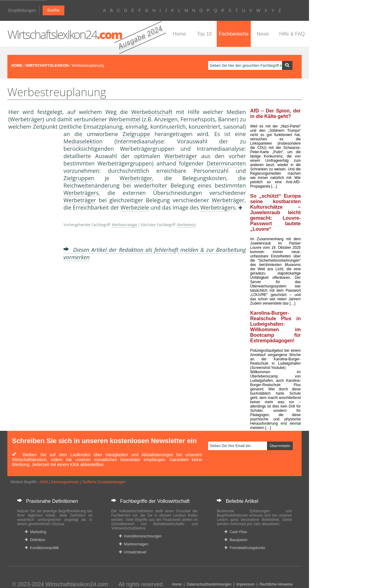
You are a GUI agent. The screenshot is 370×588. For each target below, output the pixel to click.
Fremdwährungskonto (245, 548)
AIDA (44, 482)
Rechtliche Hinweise (276, 584)
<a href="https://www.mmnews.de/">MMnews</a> (33, 232)
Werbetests (187, 225)
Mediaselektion (83, 141)
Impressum (245, 584)
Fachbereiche (234, 34)
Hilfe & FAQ (292, 34)
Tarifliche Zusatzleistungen (104, 482)
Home (179, 34)
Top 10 (204, 34)
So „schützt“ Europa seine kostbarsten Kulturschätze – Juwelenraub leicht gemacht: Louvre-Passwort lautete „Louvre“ (275, 212)
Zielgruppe (136, 134)
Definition (35, 540)
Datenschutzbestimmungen (209, 584)
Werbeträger (26, 119)
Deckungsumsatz (65, 482)
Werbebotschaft (152, 112)
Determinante (225, 163)
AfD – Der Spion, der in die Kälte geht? (275, 114)
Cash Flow (236, 532)
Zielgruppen (79, 178)
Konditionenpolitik (42, 548)
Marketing (35, 532)
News (263, 34)
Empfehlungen (22, 10)
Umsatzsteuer (133, 552)
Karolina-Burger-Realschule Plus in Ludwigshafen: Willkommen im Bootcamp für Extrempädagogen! (275, 327)
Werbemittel (124, 119)
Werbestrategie (124, 225)
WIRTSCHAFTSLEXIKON (47, 66)
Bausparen (236, 540)
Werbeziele (135, 207)
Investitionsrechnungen (140, 536)
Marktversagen (134, 544)
